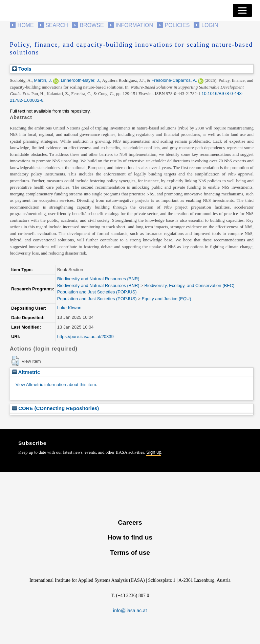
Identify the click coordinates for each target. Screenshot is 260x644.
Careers (130, 522)
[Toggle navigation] (242, 10)
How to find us (130, 537)
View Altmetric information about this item (56, 385)
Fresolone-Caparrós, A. (174, 80)
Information (134, 25)
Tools (22, 69)
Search (57, 25)
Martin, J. (43, 80)
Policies (177, 25)
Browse (92, 25)
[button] (15, 361)
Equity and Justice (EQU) (167, 299)
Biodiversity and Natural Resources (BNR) (98, 279)
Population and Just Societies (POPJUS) (97, 292)
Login (210, 25)
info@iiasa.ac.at (130, 611)
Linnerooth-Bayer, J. (80, 80)
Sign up (154, 452)
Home (26, 25)
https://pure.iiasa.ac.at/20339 (85, 337)
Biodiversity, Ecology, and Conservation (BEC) (189, 285)
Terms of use (130, 553)
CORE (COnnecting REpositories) (56, 408)
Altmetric (26, 372)
